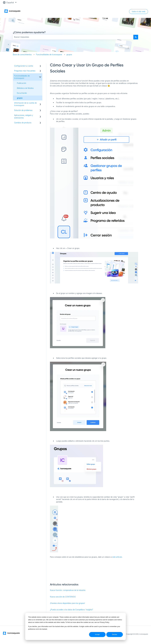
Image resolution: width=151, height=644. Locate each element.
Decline (115, 634)
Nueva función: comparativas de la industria (68, 590)
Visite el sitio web (139, 12)
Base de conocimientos (22, 54)
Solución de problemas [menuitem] (23, 110)
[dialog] (76, 626)
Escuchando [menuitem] (22, 93)
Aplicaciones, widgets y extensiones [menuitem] (24, 116)
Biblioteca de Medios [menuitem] (25, 88)
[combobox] (73, 37)
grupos (69, 54)
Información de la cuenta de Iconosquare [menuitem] (25, 104)
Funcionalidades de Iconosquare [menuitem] (22, 77)
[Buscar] (136, 37)
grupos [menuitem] (20, 98)
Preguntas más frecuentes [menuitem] (25, 71)
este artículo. (117, 557)
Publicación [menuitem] (22, 83)
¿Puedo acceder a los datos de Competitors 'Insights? (71, 610)
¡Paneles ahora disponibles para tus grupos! (67, 603)
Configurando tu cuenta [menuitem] (24, 66)
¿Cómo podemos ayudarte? (29, 32)
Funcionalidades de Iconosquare (49, 54)
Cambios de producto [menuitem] (23, 123)
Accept (97, 634)
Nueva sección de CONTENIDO (63, 597)
